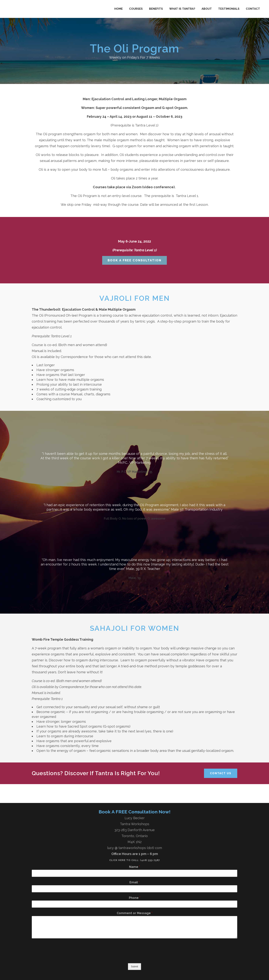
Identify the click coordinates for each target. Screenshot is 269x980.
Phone (135, 898)
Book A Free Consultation (134, 260)
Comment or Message (135, 913)
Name (134, 867)
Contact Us (221, 773)
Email (134, 882)
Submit (134, 967)
